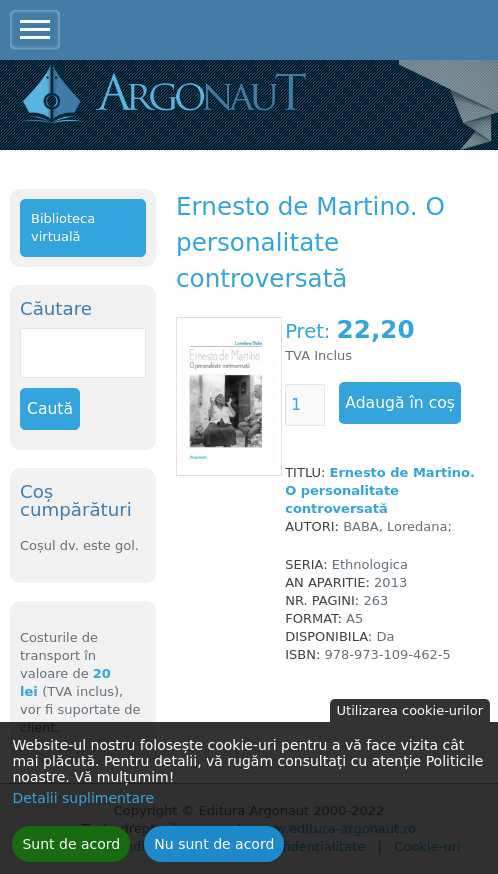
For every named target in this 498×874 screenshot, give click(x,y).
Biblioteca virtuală (63, 227)
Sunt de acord (71, 850)
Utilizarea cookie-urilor (410, 716)
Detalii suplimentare (83, 804)
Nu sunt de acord (214, 850)
